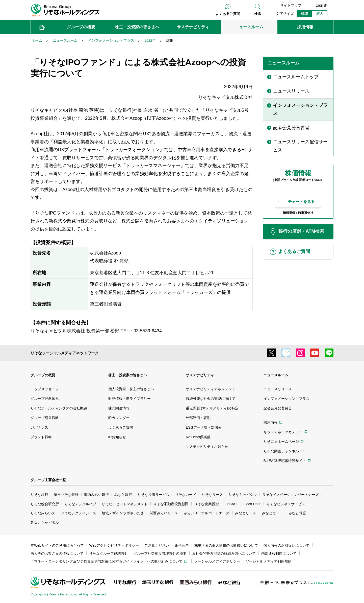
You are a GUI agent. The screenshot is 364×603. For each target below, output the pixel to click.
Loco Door (253, 504)
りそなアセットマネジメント (125, 504)
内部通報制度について (279, 553)
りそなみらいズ (43, 513)
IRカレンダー (119, 418)
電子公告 (182, 545)
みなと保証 (297, 513)
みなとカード (272, 513)
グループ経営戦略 (45, 418)
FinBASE (232, 504)
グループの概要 (43, 375)
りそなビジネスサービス (286, 504)
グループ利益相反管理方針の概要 (160, 553)
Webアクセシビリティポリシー (114, 545)
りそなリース (212, 495)
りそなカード (186, 495)
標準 (304, 14)
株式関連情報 (119, 408)
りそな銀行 (39, 495)
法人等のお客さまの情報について (57, 553)
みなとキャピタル (45, 522)
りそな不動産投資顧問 (171, 504)
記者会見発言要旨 (278, 408)
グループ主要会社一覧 (48, 480)
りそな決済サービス (153, 495)
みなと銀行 (123, 495)
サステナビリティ (200, 375)
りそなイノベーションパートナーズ (291, 495)
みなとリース (246, 513)
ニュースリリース (278, 389)
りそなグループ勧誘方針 (109, 553)
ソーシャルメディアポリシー (217, 561)
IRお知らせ (117, 437)
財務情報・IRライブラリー (129, 399)
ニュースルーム (276, 375)
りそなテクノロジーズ (79, 513)
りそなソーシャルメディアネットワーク (65, 353)
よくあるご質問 (228, 14)
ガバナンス (39, 427)
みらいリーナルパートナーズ (206, 513)
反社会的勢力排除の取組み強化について (224, 553)
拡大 (320, 14)
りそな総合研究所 (45, 504)
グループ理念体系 (45, 399)
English (321, 5)
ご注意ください (157, 545)
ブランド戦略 (41, 437)
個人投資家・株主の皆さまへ (131, 389)
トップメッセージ (45, 389)
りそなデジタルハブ (80, 504)
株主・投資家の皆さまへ (128, 375)
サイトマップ (291, 5)
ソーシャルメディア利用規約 (269, 561)
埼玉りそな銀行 (66, 495)
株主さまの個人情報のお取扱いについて (226, 545)
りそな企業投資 (206, 504)
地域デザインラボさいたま (123, 513)
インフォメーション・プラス (287, 399)
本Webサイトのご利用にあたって (57, 545)
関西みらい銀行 (96, 495)
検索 (258, 14)
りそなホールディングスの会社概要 (59, 408)
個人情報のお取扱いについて (287, 545)
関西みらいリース (164, 513)
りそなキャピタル (243, 495)
